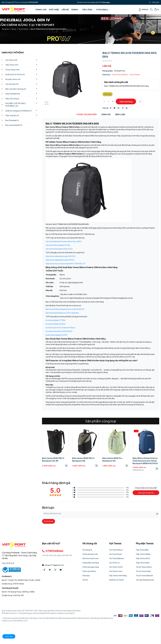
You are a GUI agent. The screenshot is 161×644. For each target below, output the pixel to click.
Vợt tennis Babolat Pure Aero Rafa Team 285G (64, 241)
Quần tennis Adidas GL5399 (56, 335)
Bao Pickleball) (12, 120)
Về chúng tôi (87, 550)
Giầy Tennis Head (143, 563)
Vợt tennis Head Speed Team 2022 (59, 249)
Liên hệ (65, 10)
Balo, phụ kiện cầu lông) (16, 89)
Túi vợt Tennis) (12, 70)
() (157, 10)
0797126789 (33, 2)
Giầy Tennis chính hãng (118, 575)
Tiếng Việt (156, 2)
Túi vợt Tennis (23, 29)
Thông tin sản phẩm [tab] (86, 114)
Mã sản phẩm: (108, 71)
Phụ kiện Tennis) (13, 79)
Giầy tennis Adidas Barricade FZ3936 (60, 260)
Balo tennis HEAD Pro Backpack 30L (112, 459)
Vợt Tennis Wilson (116, 550)
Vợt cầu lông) (12, 84)
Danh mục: (107, 74)
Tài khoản (143, 10)
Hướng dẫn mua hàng (91, 563)
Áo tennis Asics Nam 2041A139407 (59, 331)
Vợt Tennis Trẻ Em (116, 567)
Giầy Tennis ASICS (143, 558)
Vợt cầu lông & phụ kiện (145, 580)
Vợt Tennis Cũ (114, 563)
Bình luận (120, 114)
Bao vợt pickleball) (14, 125)
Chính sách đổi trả (89, 571)
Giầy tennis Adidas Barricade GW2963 (61, 256)
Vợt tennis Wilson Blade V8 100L (58, 245)
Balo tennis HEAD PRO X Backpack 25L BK (53, 459)
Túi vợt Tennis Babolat (144, 575)
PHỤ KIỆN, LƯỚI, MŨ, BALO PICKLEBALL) (16, 105)
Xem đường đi (8, 563)
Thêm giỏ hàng (126, 102)
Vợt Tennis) (11, 60)
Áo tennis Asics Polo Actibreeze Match (60, 328)
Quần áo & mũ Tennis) (15, 74)
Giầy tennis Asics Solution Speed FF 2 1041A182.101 (66, 264)
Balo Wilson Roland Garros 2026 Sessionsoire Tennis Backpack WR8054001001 (145, 461)
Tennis (75, 10)
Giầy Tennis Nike (142, 550)
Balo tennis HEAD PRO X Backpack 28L (83, 459)
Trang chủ (41, 10)
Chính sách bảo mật (90, 554)
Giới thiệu (54, 10)
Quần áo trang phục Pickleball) (18, 111)
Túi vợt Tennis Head (143, 571)
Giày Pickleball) (13, 94)
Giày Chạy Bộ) (12, 115)
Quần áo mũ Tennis (116, 580)
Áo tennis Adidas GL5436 (55, 324)
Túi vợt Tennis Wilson (120, 74)
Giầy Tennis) (12, 65)
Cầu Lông (88, 10)
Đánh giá (106, 114)
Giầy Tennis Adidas (143, 554)
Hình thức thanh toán (90, 558)
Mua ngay (106, 2)
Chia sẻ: (106, 108)
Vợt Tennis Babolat (116, 558)
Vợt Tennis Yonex (116, 571)
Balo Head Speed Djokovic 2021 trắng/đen (62, 313)
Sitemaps (86, 575)
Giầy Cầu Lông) (12, 99)
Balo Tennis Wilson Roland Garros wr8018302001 (65, 309)
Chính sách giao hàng (91, 567)
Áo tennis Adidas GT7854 (55, 320)
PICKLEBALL (103, 10)
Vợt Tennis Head (115, 554)
